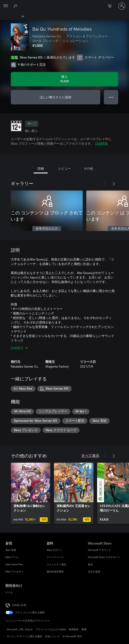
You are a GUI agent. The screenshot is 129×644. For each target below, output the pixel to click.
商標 (84, 629)
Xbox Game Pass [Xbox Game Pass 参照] (14, 564)
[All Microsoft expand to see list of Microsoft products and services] (6, 6)
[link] (31, 493)
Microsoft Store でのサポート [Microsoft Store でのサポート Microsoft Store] (104, 557)
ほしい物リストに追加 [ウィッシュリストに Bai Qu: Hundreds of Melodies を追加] (56, 97)
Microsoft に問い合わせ (20, 629)
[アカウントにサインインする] (122, 6)
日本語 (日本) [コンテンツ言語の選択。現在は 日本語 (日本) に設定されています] (19, 605)
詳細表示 (19, 348)
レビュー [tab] (64, 168)
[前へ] (105, 184)
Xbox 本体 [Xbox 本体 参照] (11, 550)
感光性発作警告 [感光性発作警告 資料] (55, 571)
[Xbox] (12, 16)
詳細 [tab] (41, 168)
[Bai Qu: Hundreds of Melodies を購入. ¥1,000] (64, 79)
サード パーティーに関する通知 (24, 636)
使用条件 (74, 629)
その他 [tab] (88, 168)
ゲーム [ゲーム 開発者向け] (9, 592)
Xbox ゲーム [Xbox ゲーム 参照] (12, 557)
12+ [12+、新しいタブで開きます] (32, 124)
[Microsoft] (64, 3)
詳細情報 (102, 143)
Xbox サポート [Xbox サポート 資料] (54, 550)
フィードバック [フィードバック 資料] (55, 557)
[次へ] (114, 184)
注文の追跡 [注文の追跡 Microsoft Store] (94, 571)
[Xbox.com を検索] (16, 6)
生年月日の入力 (47, 229)
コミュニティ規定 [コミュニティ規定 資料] (56, 564)
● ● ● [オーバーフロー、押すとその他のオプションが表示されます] (111, 97)
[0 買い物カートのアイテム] (111, 6)
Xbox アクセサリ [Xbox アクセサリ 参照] (14, 571)
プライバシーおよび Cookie (51, 629)
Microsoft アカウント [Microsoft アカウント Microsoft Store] (100, 550)
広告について (52, 636)
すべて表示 (90, 455)
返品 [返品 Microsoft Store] (90, 564)
